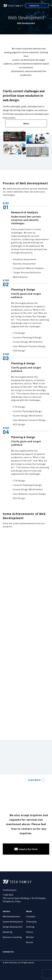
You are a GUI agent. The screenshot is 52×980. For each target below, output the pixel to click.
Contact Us (35, 6)
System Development (13, 922)
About (29, 911)
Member (30, 937)
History (29, 932)
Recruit (29, 942)
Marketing (8, 932)
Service (6, 911)
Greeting (30, 927)
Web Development (11, 916)
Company (31, 916)
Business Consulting (12, 937)
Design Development (13, 927)
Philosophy (31, 922)
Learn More (34, 780)
